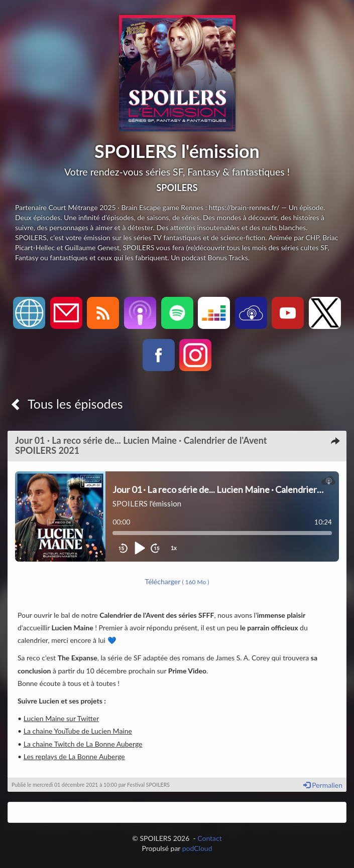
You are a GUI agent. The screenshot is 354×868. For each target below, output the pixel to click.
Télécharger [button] (177, 581)
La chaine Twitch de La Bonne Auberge (83, 744)
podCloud (197, 848)
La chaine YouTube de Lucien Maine (78, 731)
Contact (210, 838)
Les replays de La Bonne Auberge (74, 756)
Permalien (323, 785)
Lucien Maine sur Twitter (62, 718)
